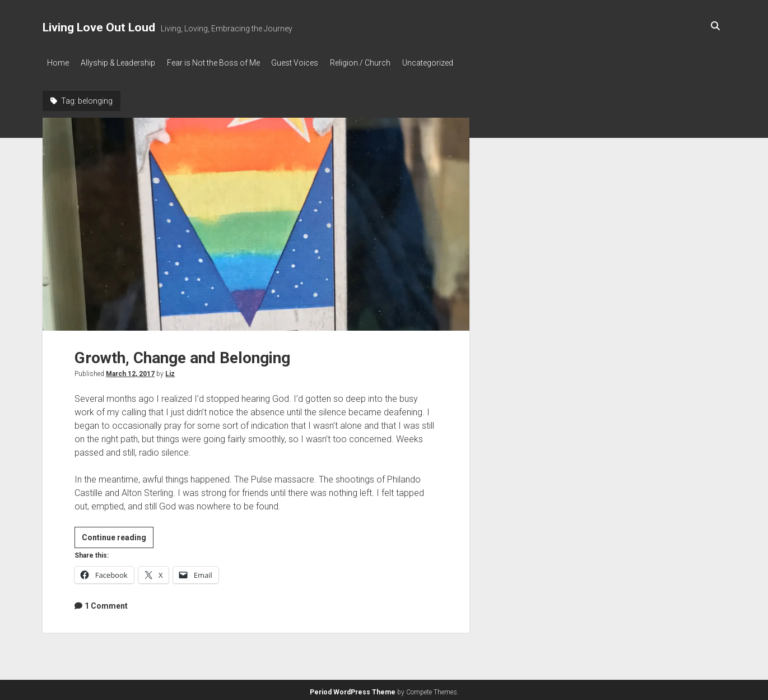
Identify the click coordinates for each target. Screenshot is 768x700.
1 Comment (106, 602)
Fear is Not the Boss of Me (224, 63)
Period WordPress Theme (353, 689)
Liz (170, 371)
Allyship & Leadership (123, 63)
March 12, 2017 (130, 371)
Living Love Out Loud (99, 27)
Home (58, 63)
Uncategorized (453, 63)
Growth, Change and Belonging (256, 221)
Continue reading (118, 536)
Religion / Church (381, 63)
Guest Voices (310, 63)
